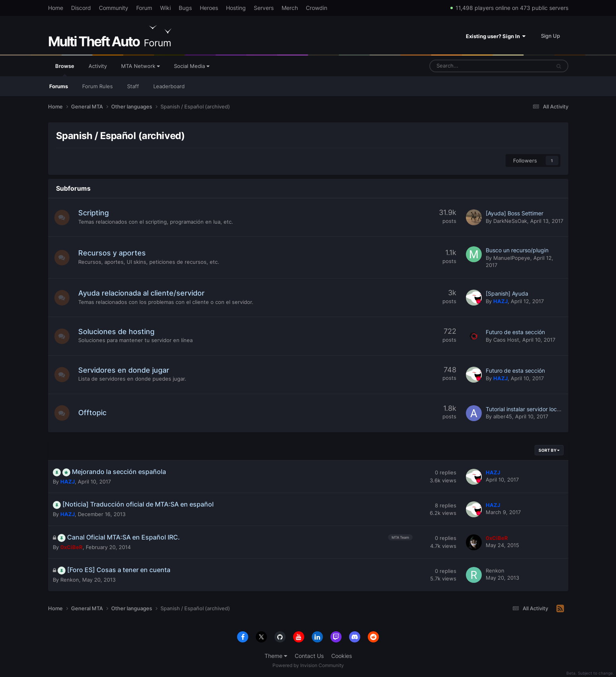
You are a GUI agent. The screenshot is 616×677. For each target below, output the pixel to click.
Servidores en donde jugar (125, 370)
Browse (65, 70)
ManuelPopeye (512, 258)
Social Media (192, 66)
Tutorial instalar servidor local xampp (533, 409)
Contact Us (309, 656)
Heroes (209, 8)
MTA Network (140, 66)
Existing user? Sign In (496, 36)
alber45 (503, 416)
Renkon (70, 580)
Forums (59, 86)
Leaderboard (169, 86)
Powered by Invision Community (308, 665)
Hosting (236, 8)
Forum (144, 8)
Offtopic (93, 413)
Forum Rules (98, 86)
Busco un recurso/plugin (517, 250)
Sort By (549, 450)
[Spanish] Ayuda (507, 293)
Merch (290, 8)
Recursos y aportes (113, 253)
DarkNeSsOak (510, 221)
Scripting (94, 213)
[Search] (470, 66)
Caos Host (506, 340)
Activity (98, 66)
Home (56, 8)
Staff (133, 86)
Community (114, 8)
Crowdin (317, 8)
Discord (81, 8)
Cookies (342, 656)
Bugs (185, 8)
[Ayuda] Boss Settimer (515, 213)
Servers (264, 8)
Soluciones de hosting (117, 332)
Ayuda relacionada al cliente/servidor (142, 293)
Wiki (165, 8)
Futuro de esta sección (515, 332)
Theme (276, 656)
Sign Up (550, 36)
